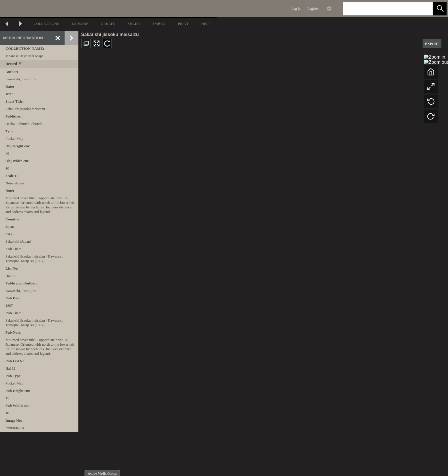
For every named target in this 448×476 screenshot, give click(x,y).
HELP (206, 24)
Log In (296, 9)
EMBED (159, 24)
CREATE (108, 24)
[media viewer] (263, 265)
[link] (424, 8)
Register (313, 9)
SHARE (134, 24)
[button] (440, 9)
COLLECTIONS (46, 24)
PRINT (183, 24)
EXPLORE (80, 24)
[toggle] (20, 64)
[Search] (381, 9)
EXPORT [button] (432, 44)
